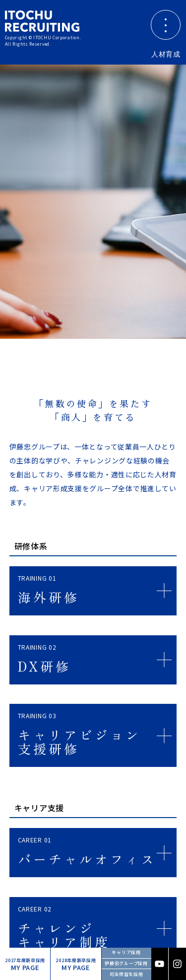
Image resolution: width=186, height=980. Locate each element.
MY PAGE (25, 965)
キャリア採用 (126, 952)
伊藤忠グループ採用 (126, 963)
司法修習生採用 (126, 974)
